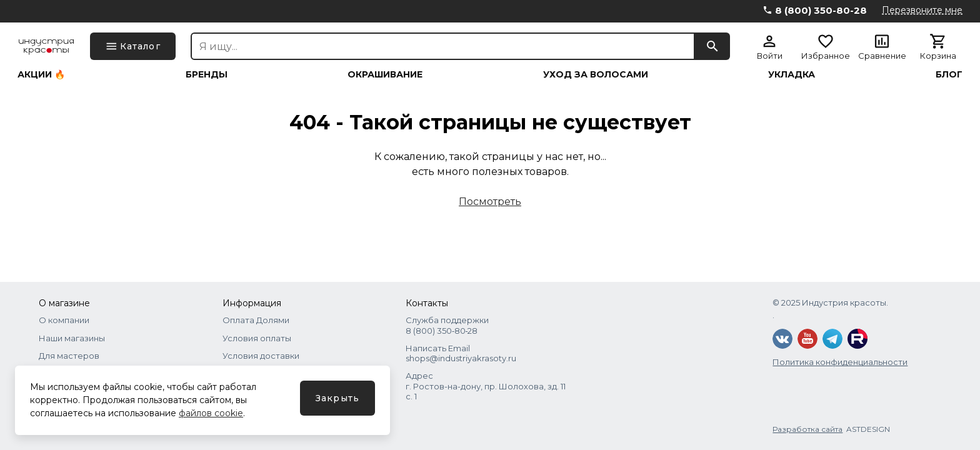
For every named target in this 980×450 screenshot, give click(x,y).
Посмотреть (490, 202)
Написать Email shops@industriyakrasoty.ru (461, 353)
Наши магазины (72, 338)
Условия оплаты (257, 338)
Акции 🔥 (41, 74)
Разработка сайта (807, 429)
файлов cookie (211, 413)
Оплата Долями (256, 320)
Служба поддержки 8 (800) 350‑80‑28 (447, 325)
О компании (64, 320)
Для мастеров (69, 356)
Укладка (792, 74)
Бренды (207, 74)
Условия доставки (261, 356)
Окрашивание (385, 74)
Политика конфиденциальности (840, 362)
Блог (949, 74)
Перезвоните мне (922, 10)
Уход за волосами (596, 74)
